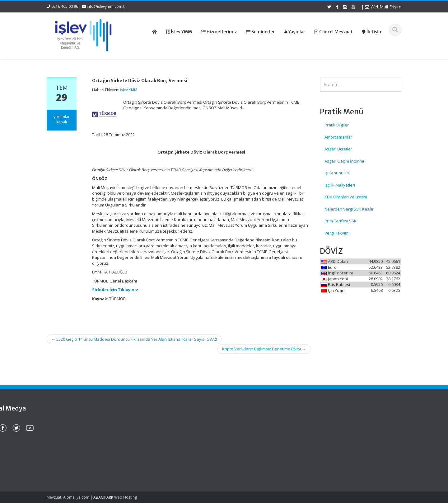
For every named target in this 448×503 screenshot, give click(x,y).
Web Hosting (126, 497)
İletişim (243, 447)
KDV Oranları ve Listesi (346, 197)
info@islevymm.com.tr (106, 6)
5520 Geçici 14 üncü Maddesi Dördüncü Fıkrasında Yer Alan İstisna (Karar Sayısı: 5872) (134, 339)
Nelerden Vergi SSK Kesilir (349, 209)
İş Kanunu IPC (337, 173)
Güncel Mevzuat (252, 441)
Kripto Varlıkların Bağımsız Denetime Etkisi (264, 349)
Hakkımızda (247, 430)
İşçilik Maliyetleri (340, 185)
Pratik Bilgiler (337, 125)
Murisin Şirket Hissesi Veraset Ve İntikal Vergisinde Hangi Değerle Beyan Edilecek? (78, 462)
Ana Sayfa (246, 424)
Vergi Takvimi (337, 233)
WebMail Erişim (383, 7)
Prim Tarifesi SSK (341, 221)
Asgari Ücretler (338, 149)
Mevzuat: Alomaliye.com (68, 497)
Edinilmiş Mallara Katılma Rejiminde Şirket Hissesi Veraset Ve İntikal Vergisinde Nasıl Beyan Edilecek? (78, 436)
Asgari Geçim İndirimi (344, 161)
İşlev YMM (129, 90)
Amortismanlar (338, 137)
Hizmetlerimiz (249, 435)
